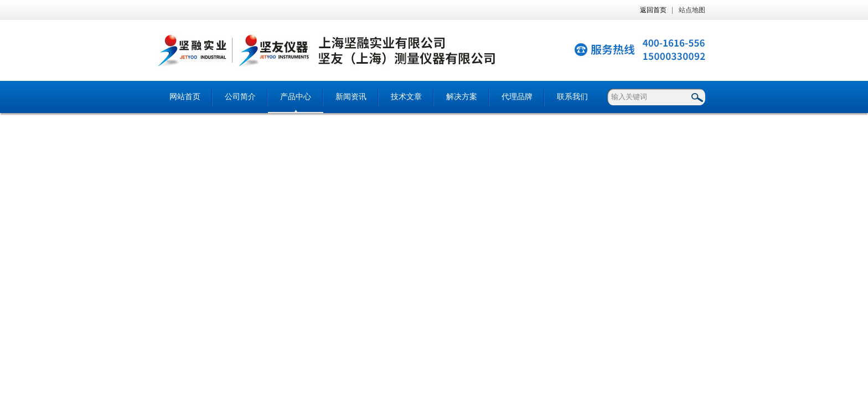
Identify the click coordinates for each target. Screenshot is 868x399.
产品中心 (296, 97)
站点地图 (692, 10)
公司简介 (240, 97)
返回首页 (653, 10)
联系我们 (572, 97)
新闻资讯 (351, 97)
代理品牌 (517, 97)
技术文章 (406, 97)
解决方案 (462, 97)
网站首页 (185, 97)
